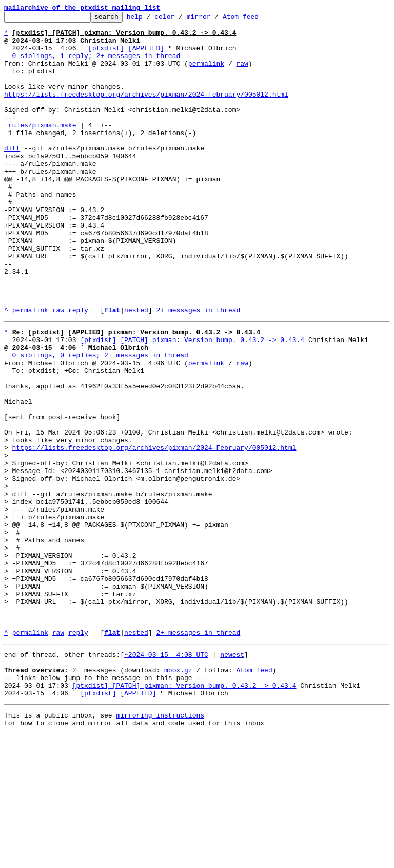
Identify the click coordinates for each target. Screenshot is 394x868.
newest (232, 778)
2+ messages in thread (198, 370)
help (151, 20)
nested (136, 370)
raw (242, 74)
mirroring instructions (160, 847)
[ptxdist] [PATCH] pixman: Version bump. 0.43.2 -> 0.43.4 (192, 403)
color (180, 20)
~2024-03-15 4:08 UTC (166, 778)
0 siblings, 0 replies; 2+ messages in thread (100, 421)
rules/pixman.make (42, 148)
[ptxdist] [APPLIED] (126, 55)
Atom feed (257, 20)
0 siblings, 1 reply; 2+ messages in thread (96, 65)
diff (12, 176)
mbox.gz (178, 796)
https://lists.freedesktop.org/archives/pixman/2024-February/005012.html (146, 111)
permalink (206, 74)
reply (78, 370)
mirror (215, 20)
